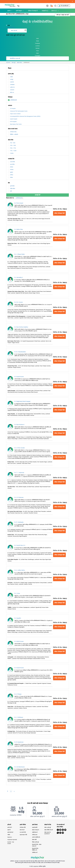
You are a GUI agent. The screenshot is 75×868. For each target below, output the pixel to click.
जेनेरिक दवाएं (35, 835)
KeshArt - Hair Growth (11, 843)
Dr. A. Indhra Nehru (20, 570)
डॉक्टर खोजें (34, 840)
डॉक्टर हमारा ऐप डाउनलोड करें (48, 833)
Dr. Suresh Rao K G (20, 545)
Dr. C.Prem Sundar (20, 448)
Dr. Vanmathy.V (19, 277)
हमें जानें (9, 825)
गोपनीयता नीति (23, 827)
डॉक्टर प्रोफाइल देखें (59, 213)
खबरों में (9, 830)
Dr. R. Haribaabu (19, 522)
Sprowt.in (10, 837)
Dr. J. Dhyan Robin (20, 254)
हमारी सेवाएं (35, 825)
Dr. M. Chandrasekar (20, 352)
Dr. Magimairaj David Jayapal (22, 401)
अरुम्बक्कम (11, 85)
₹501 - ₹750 (12, 148)
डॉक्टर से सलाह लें (33, 11)
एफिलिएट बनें (35, 852)
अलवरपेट (11, 82)
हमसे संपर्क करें (10, 832)
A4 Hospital (12, 109)
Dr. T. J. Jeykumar (19, 473)
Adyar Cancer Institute (14, 114)
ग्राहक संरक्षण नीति (23, 835)
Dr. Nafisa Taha (19, 229)
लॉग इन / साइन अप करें (63, 15)
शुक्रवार (10, 172)
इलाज (9, 11)
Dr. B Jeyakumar (19, 742)
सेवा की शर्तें (22, 830)
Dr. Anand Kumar (19, 377)
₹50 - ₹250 (12, 143)
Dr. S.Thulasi (18, 694)
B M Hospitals (12, 122)
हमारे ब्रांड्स (19, 11)
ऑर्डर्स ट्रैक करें (35, 832)
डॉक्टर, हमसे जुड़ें (48, 827)
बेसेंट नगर (11, 92)
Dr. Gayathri (18, 618)
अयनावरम (11, 90)
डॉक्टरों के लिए (48, 825)
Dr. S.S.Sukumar (19, 497)
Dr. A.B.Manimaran (20, 767)
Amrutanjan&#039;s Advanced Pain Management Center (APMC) (24, 116)
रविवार (10, 177)
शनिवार (11, 175)
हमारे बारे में (10, 827)
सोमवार (11, 167)
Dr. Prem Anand (19, 203)
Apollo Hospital (13, 119)
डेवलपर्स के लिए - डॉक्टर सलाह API (37, 845)
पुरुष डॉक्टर (11, 186)
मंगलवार (11, 170)
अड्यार (10, 77)
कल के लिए (11, 164)
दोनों (10, 191)
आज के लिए (11, 162)
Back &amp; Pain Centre (15, 124)
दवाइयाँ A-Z (45, 11)
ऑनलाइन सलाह (12, 132)
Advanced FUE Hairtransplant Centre (18, 111)
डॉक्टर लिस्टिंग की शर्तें (49, 830)
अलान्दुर (11, 79)
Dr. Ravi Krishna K (19, 425)
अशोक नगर (11, 87)
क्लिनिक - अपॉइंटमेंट (13, 134)
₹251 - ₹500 (12, 145)
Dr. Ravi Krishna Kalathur (21, 327)
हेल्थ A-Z (54, 11)
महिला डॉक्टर (12, 189)
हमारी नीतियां (23, 825)
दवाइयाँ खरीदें (35, 827)
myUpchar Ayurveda (12, 840)
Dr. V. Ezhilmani (19, 717)
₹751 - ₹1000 (12, 151)
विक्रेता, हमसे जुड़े (35, 842)
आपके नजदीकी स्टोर (36, 837)
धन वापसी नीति (23, 832)
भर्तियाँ (9, 835)
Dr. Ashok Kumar (19, 641)
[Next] (14, 791)
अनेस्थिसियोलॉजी (12, 100)
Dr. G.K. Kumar (19, 302)
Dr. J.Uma (17, 593)
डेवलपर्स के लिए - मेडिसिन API (35, 849)
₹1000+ (11, 153)
